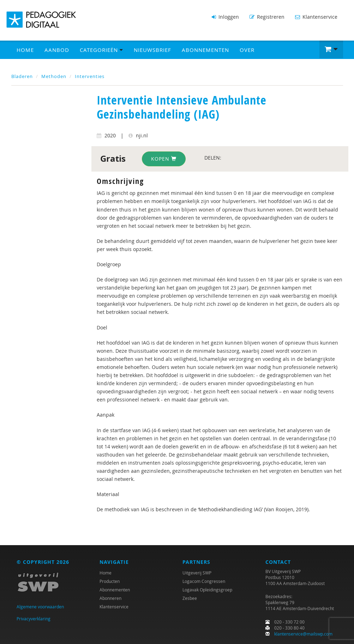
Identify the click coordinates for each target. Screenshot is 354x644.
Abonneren (110, 598)
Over (247, 50)
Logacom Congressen (204, 581)
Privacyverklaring (34, 619)
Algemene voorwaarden (40, 607)
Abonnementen (205, 50)
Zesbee (190, 598)
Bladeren (22, 76)
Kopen (164, 159)
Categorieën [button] (101, 50)
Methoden (54, 76)
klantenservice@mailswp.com (303, 634)
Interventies (90, 76)
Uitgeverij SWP (197, 573)
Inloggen (225, 17)
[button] (331, 49)
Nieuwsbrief (152, 50)
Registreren (267, 17)
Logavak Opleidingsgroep (207, 590)
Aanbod (57, 50)
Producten (110, 581)
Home (25, 50)
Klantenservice (316, 17)
